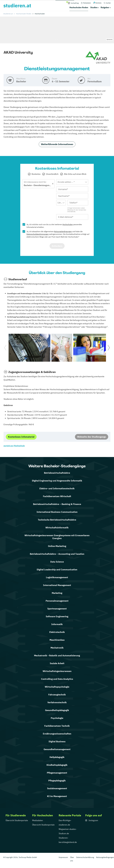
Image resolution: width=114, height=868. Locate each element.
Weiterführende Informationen (57, 144)
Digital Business (57, 741)
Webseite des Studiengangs (92, 437)
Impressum (63, 857)
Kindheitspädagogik (57, 765)
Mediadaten (38, 820)
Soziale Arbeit (57, 663)
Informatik (57, 624)
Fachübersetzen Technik (57, 726)
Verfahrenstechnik (57, 702)
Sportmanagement (57, 609)
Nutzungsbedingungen (63, 231)
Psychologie (57, 718)
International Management (57, 585)
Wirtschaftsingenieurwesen (57, 671)
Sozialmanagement (57, 788)
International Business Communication (57, 512)
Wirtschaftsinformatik (57, 528)
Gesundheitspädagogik (57, 710)
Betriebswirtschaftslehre (57, 473)
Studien (94, 7)
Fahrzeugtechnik (57, 695)
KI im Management (57, 796)
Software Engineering (57, 616)
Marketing (57, 593)
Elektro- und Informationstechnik (57, 488)
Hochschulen (68, 224)
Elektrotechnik (57, 632)
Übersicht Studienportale (17, 820)
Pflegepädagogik (57, 781)
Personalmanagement (57, 601)
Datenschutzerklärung (85, 857)
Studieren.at (8, 14)
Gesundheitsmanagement (57, 749)
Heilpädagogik (57, 757)
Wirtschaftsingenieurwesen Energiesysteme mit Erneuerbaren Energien (57, 537)
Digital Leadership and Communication (57, 569)
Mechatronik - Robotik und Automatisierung (57, 655)
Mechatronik (57, 648)
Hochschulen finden (79, 7)
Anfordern (57, 246)
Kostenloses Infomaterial (21, 437)
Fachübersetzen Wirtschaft (57, 496)
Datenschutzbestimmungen (38, 234)
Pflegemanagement (57, 773)
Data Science (57, 562)
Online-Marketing (57, 546)
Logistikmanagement (57, 577)
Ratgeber (105, 7)
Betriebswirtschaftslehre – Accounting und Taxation (57, 554)
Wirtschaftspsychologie (57, 687)
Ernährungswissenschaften (57, 734)
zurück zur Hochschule (14, 446)
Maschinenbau (57, 640)
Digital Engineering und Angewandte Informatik (57, 481)
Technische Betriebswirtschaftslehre (57, 520)
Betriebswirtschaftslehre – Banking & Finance (57, 504)
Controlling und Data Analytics (57, 679)
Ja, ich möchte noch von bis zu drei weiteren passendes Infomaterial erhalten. (54, 226)
